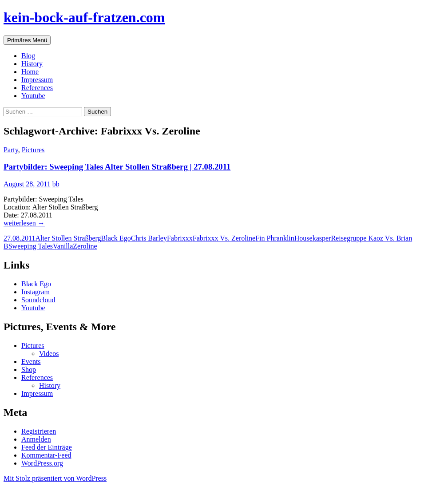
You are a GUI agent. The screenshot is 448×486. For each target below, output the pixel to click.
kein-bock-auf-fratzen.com (84, 17)
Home (30, 72)
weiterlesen (24, 223)
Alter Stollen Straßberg (68, 238)
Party (11, 150)
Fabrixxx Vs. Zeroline (224, 238)
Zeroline (85, 246)
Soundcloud (38, 300)
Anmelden (36, 439)
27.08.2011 (19, 238)
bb (56, 184)
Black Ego (116, 238)
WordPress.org (42, 463)
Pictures (33, 150)
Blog (28, 56)
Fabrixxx (180, 238)
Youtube (33, 96)
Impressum (37, 80)
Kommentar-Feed (46, 455)
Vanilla (63, 246)
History (32, 64)
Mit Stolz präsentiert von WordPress (55, 478)
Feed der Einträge (47, 447)
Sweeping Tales (31, 246)
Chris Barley (149, 238)
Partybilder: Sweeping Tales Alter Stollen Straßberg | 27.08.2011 (117, 167)
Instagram (36, 292)
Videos (49, 354)
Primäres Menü (27, 40)
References (37, 88)
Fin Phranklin (275, 238)
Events (31, 362)
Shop (29, 369)
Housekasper (313, 238)
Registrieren (39, 431)
